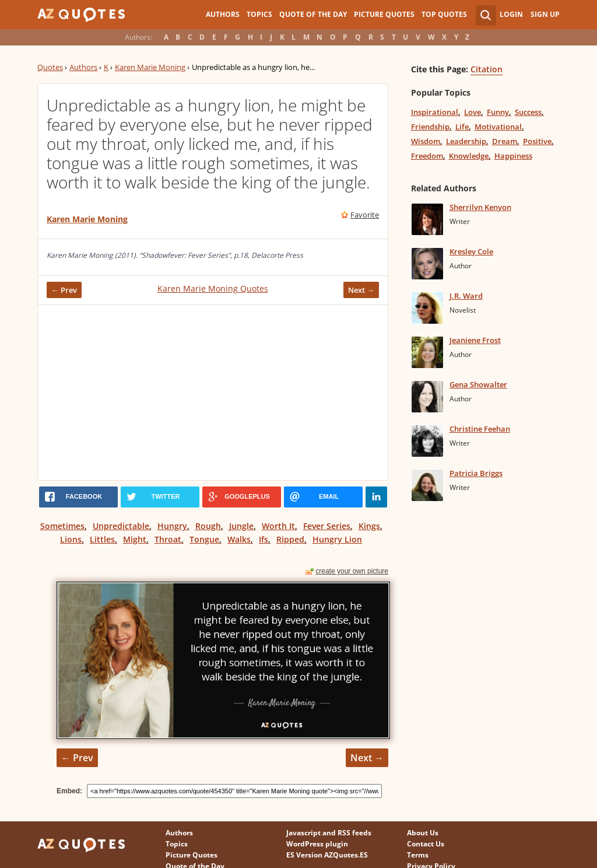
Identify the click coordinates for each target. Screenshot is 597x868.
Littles (102, 539)
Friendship (430, 127)
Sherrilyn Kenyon (480, 207)
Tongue (204, 539)
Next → (361, 290)
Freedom (427, 156)
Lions (71, 539)
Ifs (264, 539)
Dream (505, 141)
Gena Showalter (478, 384)
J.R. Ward (466, 296)
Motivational (498, 127)
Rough (208, 526)
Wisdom (426, 141)
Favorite (365, 215)
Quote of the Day (313, 14)
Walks (239, 539)
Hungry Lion (337, 539)
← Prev (64, 290)
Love (473, 112)
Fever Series (327, 526)
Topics (259, 14)
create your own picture (352, 571)
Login (511, 14)
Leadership (466, 141)
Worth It (278, 526)
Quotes (50, 67)
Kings (369, 526)
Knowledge (469, 156)
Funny (498, 112)
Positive (537, 141)
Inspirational (435, 112)
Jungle (241, 526)
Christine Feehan (480, 429)
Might (135, 539)
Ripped (290, 539)
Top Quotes (444, 14)
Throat (168, 539)
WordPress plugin (317, 844)
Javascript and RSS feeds (329, 833)
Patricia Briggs (476, 473)
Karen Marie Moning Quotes (213, 288)
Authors (223, 14)
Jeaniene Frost (475, 340)
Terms (418, 855)
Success (528, 112)
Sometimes (62, 526)
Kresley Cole (471, 251)
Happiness (513, 156)
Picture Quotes (384, 14)
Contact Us (426, 844)
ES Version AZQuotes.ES (327, 855)
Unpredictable (121, 526)
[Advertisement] (213, 393)
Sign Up (545, 14)
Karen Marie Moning (150, 67)
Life (462, 127)
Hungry (172, 526)
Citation (487, 69)
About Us (423, 833)
